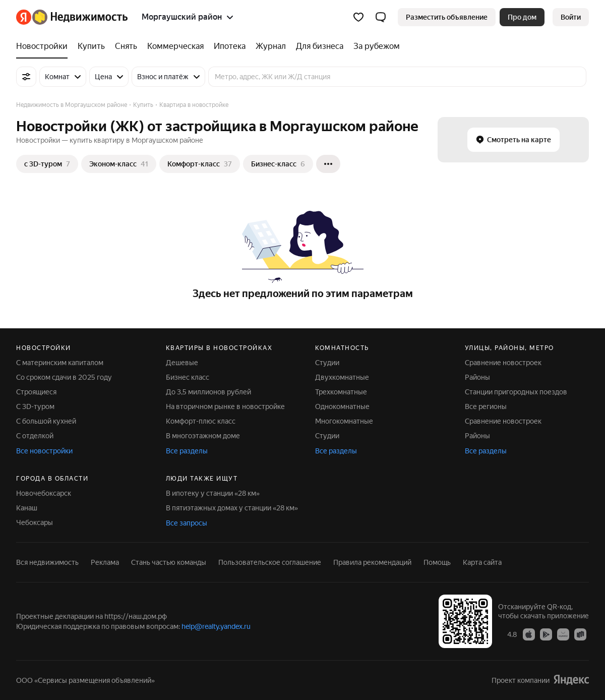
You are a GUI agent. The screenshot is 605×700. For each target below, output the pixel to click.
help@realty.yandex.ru (216, 626)
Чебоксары (35, 522)
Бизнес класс (188, 377)
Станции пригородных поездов (516, 392)
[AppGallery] (563, 634)
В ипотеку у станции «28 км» (213, 493)
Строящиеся (36, 392)
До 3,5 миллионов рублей (208, 392)
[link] (571, 17)
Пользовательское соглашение (270, 562)
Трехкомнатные (341, 392)
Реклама (105, 562)
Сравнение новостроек (503, 363)
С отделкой (35, 436)
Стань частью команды (169, 562)
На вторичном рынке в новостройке (225, 406)
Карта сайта (482, 562)
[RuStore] (580, 634)
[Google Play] (546, 634)
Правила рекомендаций (372, 562)
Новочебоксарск (44, 493)
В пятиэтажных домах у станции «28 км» (232, 508)
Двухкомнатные (342, 377)
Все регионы (486, 406)
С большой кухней (46, 421)
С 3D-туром (35, 406)
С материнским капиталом (60, 363)
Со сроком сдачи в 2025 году (64, 377)
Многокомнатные (344, 421)
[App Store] (529, 634)
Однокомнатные (342, 406)
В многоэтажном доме (203, 436)
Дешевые (182, 363)
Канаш (27, 508)
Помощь (437, 562)
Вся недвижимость (47, 562)
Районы (477, 377)
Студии (327, 363)
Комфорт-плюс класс (201, 421)
